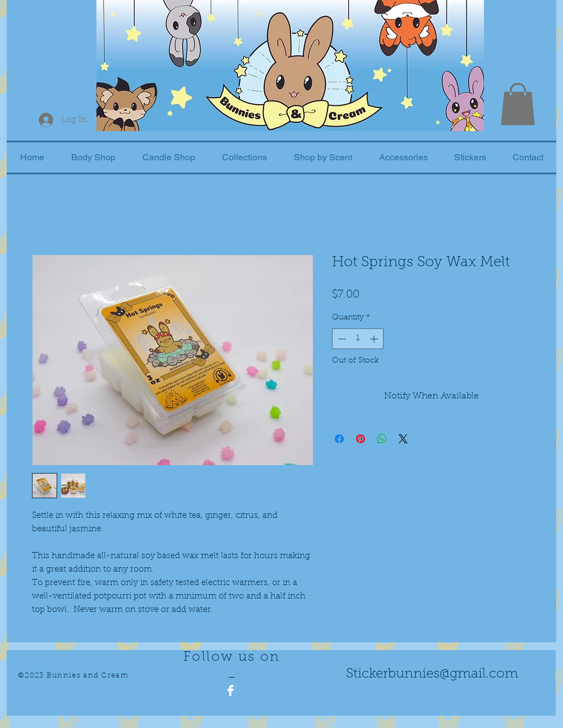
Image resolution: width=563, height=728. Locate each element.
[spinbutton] (358, 339)
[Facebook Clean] (230, 690)
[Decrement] (341, 339)
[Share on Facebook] (339, 439)
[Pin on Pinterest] (361, 439)
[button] (518, 104)
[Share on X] (403, 439)
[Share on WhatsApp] (382, 439)
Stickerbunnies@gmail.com (432, 674)
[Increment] (375, 339)
